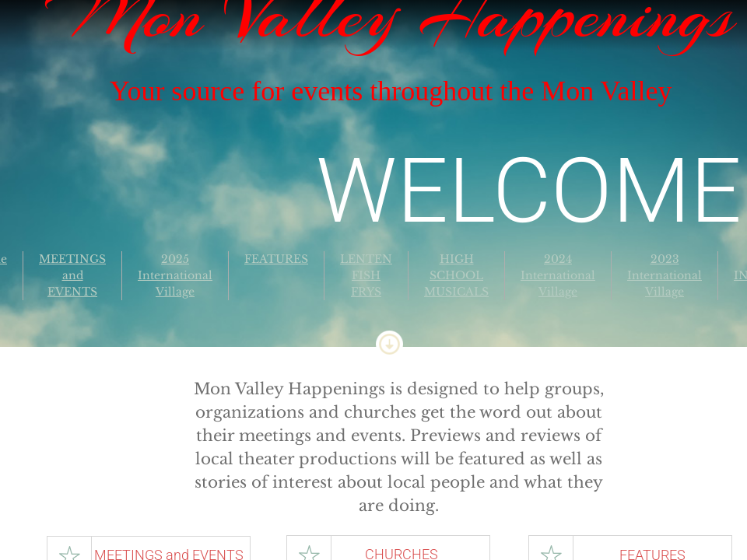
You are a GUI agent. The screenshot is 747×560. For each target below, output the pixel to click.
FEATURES (276, 259)
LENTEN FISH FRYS (366, 275)
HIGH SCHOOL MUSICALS (456, 275)
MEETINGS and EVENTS (72, 275)
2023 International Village (665, 275)
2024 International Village (558, 275)
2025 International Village (175, 275)
